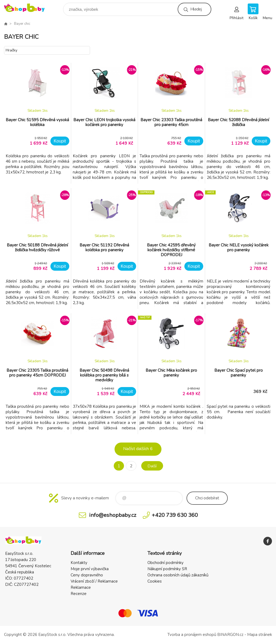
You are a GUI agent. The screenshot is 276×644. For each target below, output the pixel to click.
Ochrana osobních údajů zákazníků (178, 575)
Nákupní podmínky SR (167, 569)
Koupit (60, 141)
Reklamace (81, 587)
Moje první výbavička (90, 569)
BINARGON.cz (230, 635)
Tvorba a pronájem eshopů (192, 635)
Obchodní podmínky (165, 563)
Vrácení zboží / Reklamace (94, 581)
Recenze (79, 594)
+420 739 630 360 (175, 515)
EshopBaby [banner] (28, 8)
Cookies (155, 581)
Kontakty (79, 563)
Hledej (196, 9)
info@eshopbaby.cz (113, 515)
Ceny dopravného (87, 575)
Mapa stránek (260, 635)
